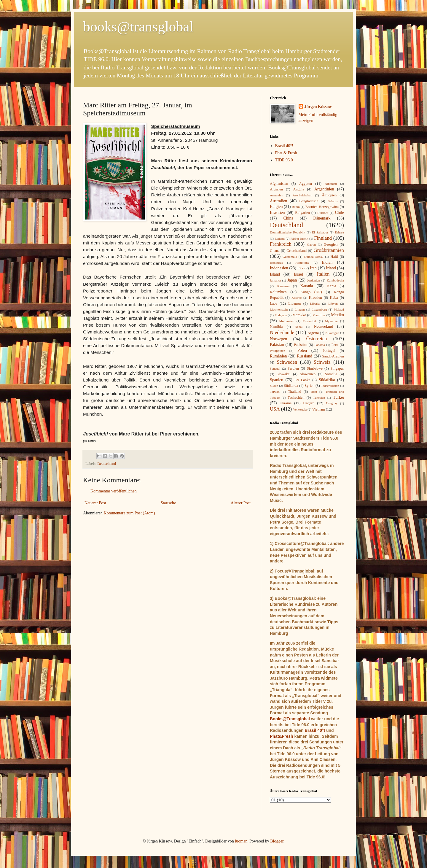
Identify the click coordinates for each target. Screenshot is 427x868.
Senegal (275, 368)
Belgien (276, 207)
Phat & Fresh (286, 153)
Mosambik (310, 321)
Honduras (276, 263)
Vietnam (319, 409)
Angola (298, 189)
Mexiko (337, 315)
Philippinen (278, 351)
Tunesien (319, 398)
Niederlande (282, 332)
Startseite (168, 503)
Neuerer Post (95, 503)
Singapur (337, 368)
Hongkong (302, 263)
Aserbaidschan (302, 195)
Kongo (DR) (311, 292)
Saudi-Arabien (333, 356)
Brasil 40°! (284, 146)
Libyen (333, 303)
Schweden (287, 362)
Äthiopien (329, 195)
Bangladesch (309, 201)
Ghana (275, 251)
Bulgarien (302, 213)
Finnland (323, 238)
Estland (280, 239)
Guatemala (290, 257)
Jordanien (314, 280)
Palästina (301, 345)
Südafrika (327, 380)
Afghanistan (279, 184)
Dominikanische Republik (287, 232)
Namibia (276, 327)
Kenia (332, 286)
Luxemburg (319, 309)
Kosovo (297, 298)
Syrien (309, 386)
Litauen (299, 309)
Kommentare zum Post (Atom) (129, 513)
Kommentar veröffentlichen (114, 491)
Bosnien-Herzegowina (322, 207)
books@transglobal (138, 27)
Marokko (299, 315)
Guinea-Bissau (314, 257)
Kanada (307, 286)
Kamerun (283, 286)
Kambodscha (335, 280)
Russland (304, 356)
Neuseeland (323, 326)
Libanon (294, 303)
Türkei (338, 397)
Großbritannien (329, 250)
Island (275, 274)
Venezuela (300, 409)
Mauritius (319, 315)
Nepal (299, 327)
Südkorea (291, 386)
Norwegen (278, 339)
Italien (323, 274)
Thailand (295, 392)
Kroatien (316, 298)
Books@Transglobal (290, 719)
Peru (335, 345)
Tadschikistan (330, 386)
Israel (298, 274)
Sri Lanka (302, 380)
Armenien (277, 195)
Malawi (339, 309)
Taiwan (275, 392)
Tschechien (296, 398)
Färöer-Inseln (299, 239)
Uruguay (332, 403)
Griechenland (297, 251)
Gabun (311, 244)
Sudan (274, 386)
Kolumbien (278, 292)
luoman (241, 841)
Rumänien (278, 356)
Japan (292, 280)
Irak (300, 268)
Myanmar (332, 321)
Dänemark (322, 218)
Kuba (334, 298)
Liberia (315, 303)
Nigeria (313, 333)
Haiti (334, 257)
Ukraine (286, 403)
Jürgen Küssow (318, 107)
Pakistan (277, 345)
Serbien (293, 368)
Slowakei (284, 374)
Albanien (331, 184)
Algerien (276, 189)
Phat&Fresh (282, 736)
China (288, 218)
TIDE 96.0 (284, 160)
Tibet (314, 392)
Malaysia (281, 315)
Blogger (277, 841)
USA (275, 409)
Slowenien (308, 374)
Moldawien (287, 321)
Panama (320, 345)
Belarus (333, 201)
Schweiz (322, 362)
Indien (327, 262)
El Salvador (320, 232)
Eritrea (340, 232)
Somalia (331, 374)
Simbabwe (315, 368)
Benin (296, 207)
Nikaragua (332, 333)
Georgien (331, 244)
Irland (331, 268)
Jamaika (275, 280)
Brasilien (277, 213)
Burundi (323, 213)
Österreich (317, 339)
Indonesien (279, 268)
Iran (313, 268)
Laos (273, 303)
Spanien (277, 380)
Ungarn (309, 403)
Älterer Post (241, 503)
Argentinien (324, 189)
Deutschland (107, 464)
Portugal (329, 351)
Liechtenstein (279, 309)
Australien (278, 201)
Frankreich (281, 244)
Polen (302, 350)
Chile (340, 213)
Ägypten (306, 184)
